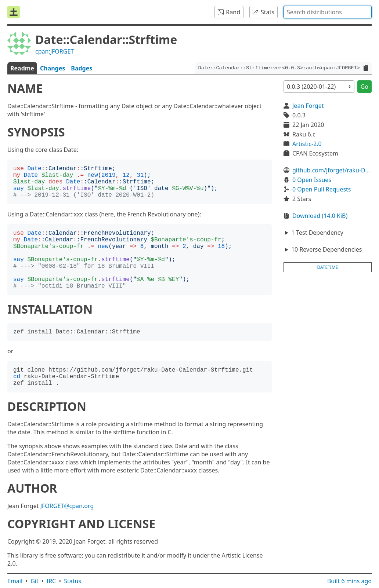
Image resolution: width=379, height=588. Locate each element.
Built (349, 581)
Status (73, 581)
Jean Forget (308, 106)
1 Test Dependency (317, 233)
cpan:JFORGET (55, 51)
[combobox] (328, 12)
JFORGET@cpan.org (67, 506)
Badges (82, 68)
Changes (53, 68)
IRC (51, 581)
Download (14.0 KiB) (320, 216)
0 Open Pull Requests (322, 189)
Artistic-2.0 (307, 144)
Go (364, 87)
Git (35, 581)
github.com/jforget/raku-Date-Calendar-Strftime (332, 170)
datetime (328, 267)
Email (15, 581)
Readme (22, 68)
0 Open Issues (312, 180)
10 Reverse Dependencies (326, 249)
